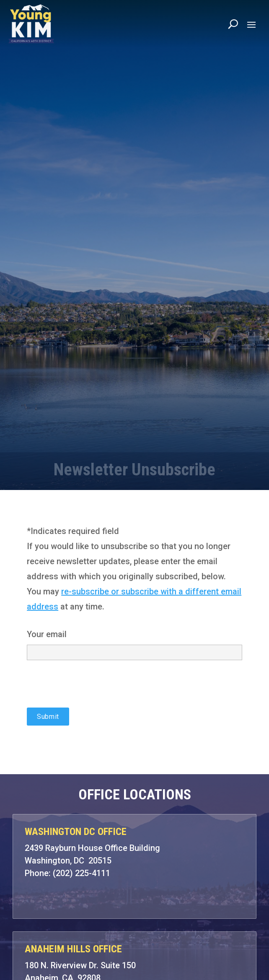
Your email (134, 643)
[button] (251, 24)
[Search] (233, 24)
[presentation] (91, 691)
